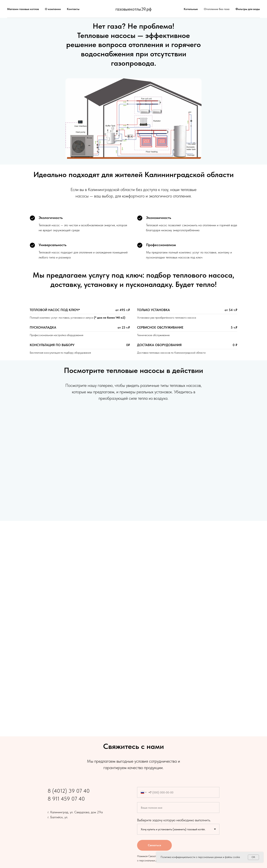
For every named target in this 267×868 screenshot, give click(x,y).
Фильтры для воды (248, 9)
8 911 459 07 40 (66, 799)
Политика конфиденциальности (178, 857)
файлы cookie (232, 857)
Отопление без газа (217, 9)
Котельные (191, 9)
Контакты (73, 9)
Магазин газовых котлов (23, 9)
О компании (53, 9)
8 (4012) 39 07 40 (69, 791)
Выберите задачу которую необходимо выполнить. (174, 820)
